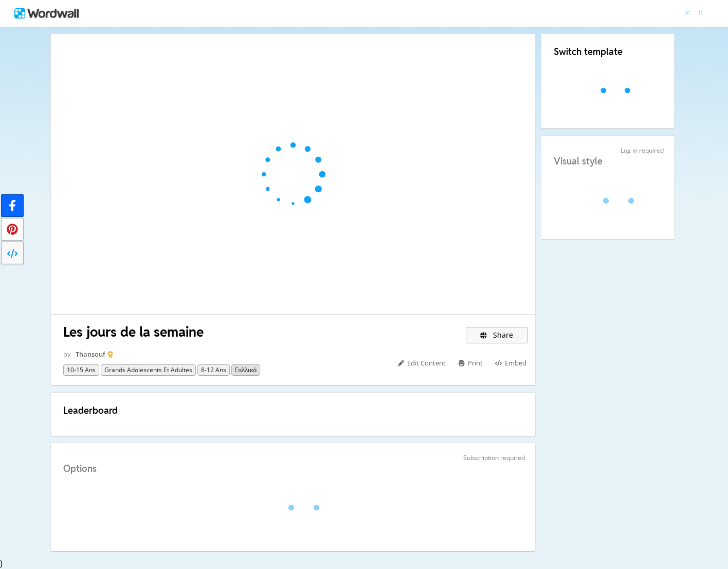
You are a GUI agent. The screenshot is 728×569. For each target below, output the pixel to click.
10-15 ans (81, 370)
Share (497, 335)
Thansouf (90, 354)
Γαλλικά (246, 370)
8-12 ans (214, 370)
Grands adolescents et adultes (148, 370)
